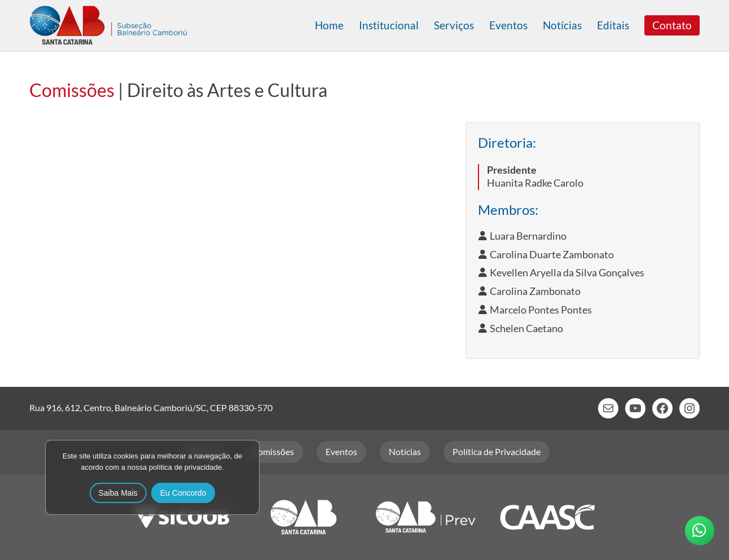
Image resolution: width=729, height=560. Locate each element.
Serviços (454, 25)
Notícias (562, 25)
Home (329, 25)
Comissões (72, 90)
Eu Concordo (183, 493)
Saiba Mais (118, 493)
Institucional (389, 25)
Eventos (508, 25)
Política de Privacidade (497, 451)
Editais (613, 25)
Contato (672, 25)
